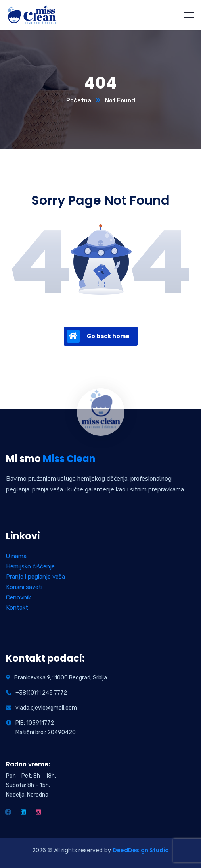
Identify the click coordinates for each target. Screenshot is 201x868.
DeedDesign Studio (141, 850)
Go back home (98, 336)
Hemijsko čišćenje (30, 566)
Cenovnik (18, 597)
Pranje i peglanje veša (35, 577)
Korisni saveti (24, 587)
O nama (16, 556)
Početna (79, 100)
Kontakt (17, 608)
